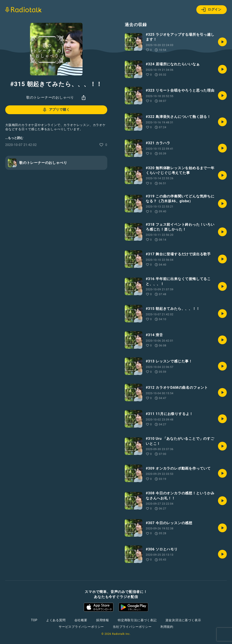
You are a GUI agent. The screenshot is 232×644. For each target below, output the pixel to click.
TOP (34, 620)
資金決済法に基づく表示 (183, 620)
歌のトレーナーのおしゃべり (50, 97)
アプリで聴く (56, 110)
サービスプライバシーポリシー (81, 627)
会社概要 (81, 620)
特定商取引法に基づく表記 (137, 620)
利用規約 (167, 627)
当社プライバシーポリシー (132, 627)
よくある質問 (56, 620)
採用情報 (103, 620)
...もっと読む (14, 138)
